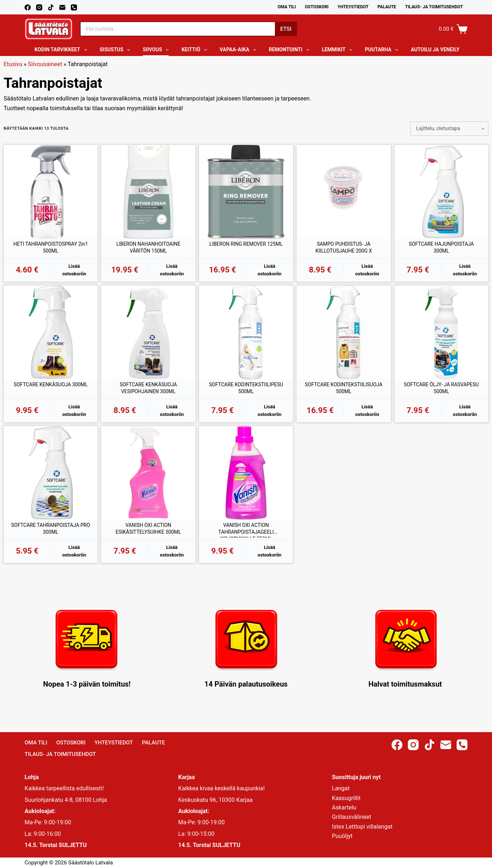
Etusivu (13, 64)
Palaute (387, 7)
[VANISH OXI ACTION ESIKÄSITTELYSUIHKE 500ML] (148, 477)
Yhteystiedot (353, 7)
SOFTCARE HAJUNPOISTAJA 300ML (441, 248)
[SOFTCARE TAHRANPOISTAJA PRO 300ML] (51, 477)
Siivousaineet (45, 64)
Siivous (157, 50)
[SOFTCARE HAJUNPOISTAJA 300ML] (441, 192)
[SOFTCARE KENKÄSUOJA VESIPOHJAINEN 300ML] (148, 335)
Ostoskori (317, 7)
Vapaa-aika (239, 50)
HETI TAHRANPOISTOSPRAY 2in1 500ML (51, 248)
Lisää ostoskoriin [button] (74, 271)
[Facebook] (28, 7)
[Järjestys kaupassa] (449, 129)
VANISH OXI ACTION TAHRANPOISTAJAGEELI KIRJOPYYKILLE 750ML (246, 534)
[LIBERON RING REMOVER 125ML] (246, 192)
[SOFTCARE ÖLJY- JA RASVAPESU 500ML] (441, 335)
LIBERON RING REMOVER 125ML (246, 248)
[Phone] (74, 7)
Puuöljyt (342, 836)
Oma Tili (287, 7)
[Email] (62, 7)
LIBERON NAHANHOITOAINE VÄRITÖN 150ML (148, 248)
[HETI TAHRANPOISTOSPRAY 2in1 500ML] (51, 192)
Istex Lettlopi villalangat (362, 827)
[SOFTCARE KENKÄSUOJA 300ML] (51, 335)
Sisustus (116, 50)
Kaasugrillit (346, 798)
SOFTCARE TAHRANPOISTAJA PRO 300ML (51, 534)
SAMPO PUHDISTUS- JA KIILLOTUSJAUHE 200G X (344, 248)
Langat (341, 788)
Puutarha (383, 50)
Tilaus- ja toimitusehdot (434, 7)
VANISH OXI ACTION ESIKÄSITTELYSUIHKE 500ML (148, 534)
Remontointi (290, 50)
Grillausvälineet (352, 817)
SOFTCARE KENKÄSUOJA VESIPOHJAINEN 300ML (148, 391)
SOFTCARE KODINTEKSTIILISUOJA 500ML (344, 391)
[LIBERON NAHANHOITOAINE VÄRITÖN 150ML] (148, 192)
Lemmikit (338, 50)
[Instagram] (39, 7)
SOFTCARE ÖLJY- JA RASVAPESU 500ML (441, 391)
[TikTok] (51, 7)
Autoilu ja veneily (440, 50)
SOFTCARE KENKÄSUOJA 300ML (51, 391)
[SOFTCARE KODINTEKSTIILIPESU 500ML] (246, 335)
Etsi (286, 29)
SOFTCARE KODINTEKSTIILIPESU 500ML (246, 391)
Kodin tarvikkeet (62, 50)
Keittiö (196, 50)
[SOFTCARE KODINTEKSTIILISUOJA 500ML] (344, 335)
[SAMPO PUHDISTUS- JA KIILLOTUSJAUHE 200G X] (344, 192)
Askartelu (344, 807)
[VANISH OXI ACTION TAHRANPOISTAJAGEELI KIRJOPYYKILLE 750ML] (246, 477)
